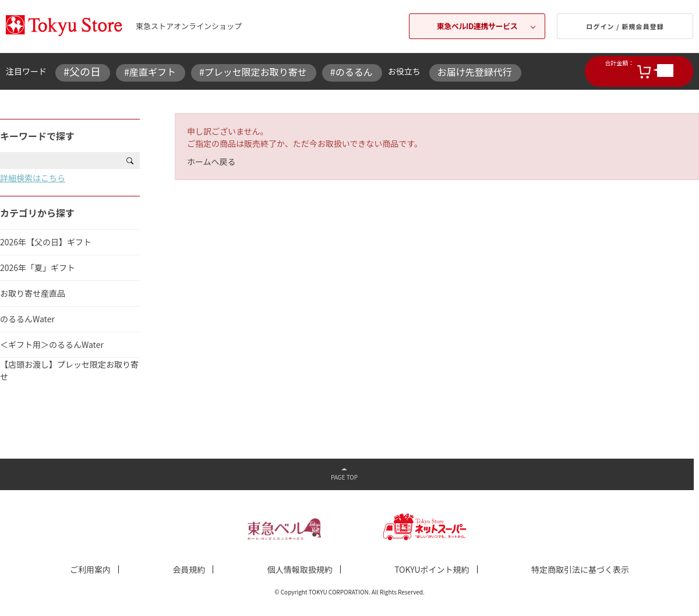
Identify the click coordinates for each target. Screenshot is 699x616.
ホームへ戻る (211, 161)
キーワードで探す (37, 136)
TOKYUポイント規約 (432, 569)
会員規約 (189, 569)
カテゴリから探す (37, 213)
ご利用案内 (90, 569)
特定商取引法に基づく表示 (580, 569)
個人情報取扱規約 (300, 569)
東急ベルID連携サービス (477, 26)
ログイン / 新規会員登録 (625, 26)
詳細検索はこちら (33, 178)
